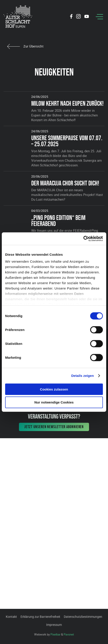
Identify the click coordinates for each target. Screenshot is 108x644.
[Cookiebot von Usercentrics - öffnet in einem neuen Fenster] (83, 239)
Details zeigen (82, 376)
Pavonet (69, 634)
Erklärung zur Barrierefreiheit (40, 617)
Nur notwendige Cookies (54, 402)
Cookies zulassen (54, 389)
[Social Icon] (71, 17)
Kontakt (11, 617)
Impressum (54, 625)
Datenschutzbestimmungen (83, 617)
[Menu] (99, 17)
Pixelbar (55, 634)
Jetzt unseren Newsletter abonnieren (54, 427)
